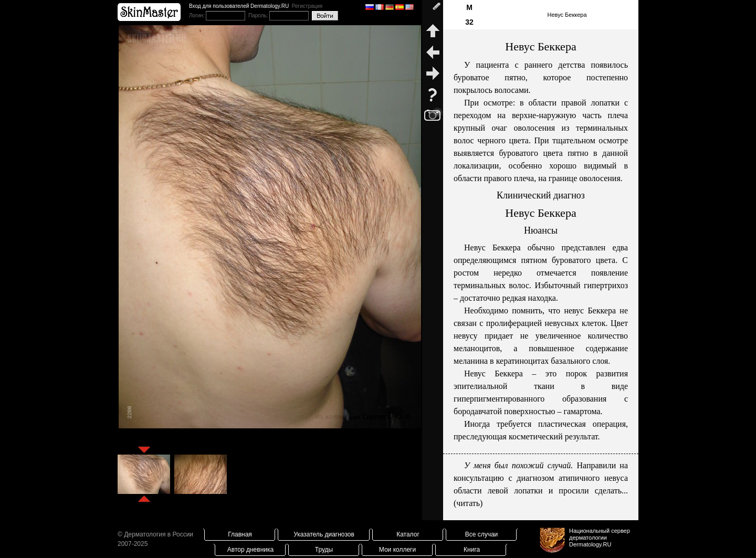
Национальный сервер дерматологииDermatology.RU (600, 538)
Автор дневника (250, 550)
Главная (240, 534)
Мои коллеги (397, 550)
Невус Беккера (567, 15)
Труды (324, 550)
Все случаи (482, 534)
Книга (472, 550)
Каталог (408, 534)
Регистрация (307, 6)
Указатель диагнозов (324, 534)
